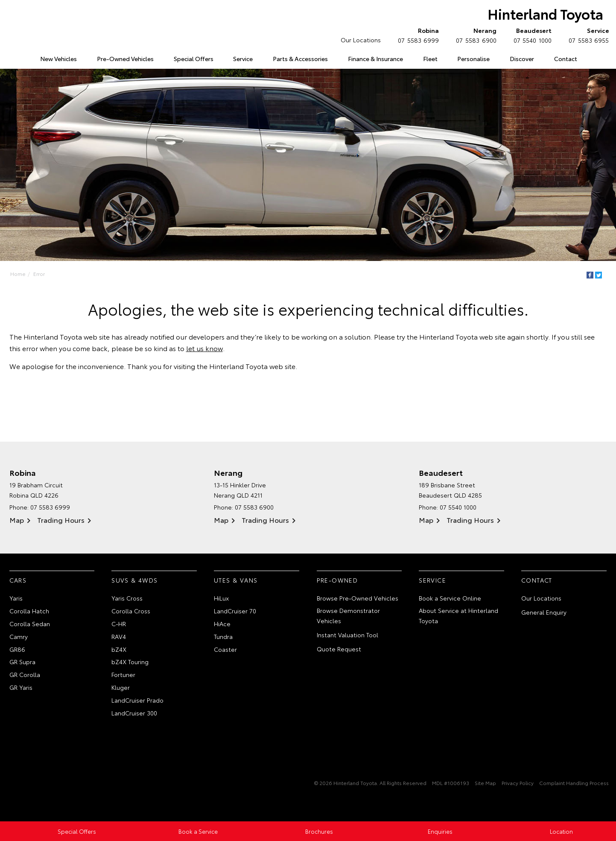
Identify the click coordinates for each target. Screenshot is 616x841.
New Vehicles (58, 59)
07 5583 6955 (587, 35)
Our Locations (361, 40)
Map (17, 520)
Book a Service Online (450, 598)
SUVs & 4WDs (134, 580)
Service (243, 59)
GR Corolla (25, 674)
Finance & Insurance (375, 59)
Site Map (485, 783)
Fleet (430, 59)
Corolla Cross (131, 611)
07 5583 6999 (416, 35)
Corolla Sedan (30, 624)
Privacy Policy (518, 783)
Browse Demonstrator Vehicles (348, 615)
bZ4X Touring (130, 662)
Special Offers (194, 59)
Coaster (225, 649)
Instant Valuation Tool (347, 635)
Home (11, 57)
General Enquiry (544, 612)
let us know (204, 348)
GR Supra (22, 662)
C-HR (119, 624)
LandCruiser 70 (235, 611)
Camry (19, 636)
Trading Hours (61, 520)
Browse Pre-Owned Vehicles (358, 598)
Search (596, 59)
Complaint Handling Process (574, 783)
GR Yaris (21, 687)
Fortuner (123, 674)
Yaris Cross (127, 598)
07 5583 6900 (474, 35)
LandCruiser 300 (134, 713)
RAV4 (119, 636)
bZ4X (119, 649)
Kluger (121, 687)
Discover (522, 59)
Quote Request (339, 649)
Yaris (16, 598)
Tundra (223, 636)
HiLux (221, 598)
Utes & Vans (236, 580)
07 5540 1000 (531, 35)
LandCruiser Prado (137, 700)
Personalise (473, 59)
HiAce (222, 624)
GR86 (17, 649)
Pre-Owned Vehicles (125, 59)
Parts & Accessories (300, 59)
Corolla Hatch (29, 611)
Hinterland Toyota (545, 13)
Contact (566, 59)
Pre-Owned (337, 580)
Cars (18, 580)
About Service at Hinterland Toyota (458, 615)
